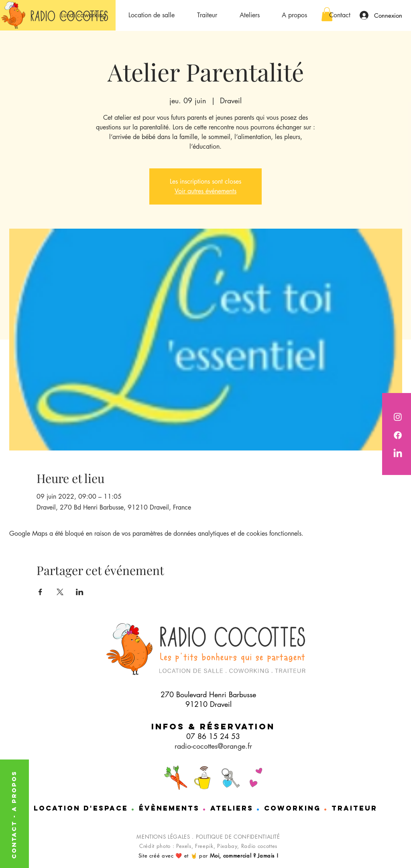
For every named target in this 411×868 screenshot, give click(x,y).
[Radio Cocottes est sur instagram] (398, 417)
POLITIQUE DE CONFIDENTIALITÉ (238, 837)
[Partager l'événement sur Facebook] (40, 592)
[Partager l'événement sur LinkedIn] (80, 592)
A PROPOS (14, 791)
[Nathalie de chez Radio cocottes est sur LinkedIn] (398, 454)
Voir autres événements (205, 191)
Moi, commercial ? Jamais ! (244, 856)
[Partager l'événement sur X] (60, 592)
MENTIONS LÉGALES (163, 837)
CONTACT (14, 838)
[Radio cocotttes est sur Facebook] (398, 435)
